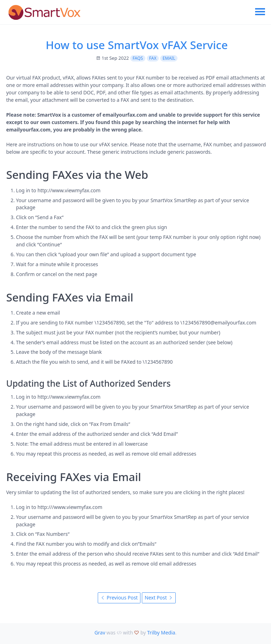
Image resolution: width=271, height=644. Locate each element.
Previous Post (119, 598)
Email (169, 58)
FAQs (138, 58)
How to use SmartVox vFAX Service (137, 45)
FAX (153, 58)
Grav (100, 633)
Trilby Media (161, 633)
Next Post (159, 598)
